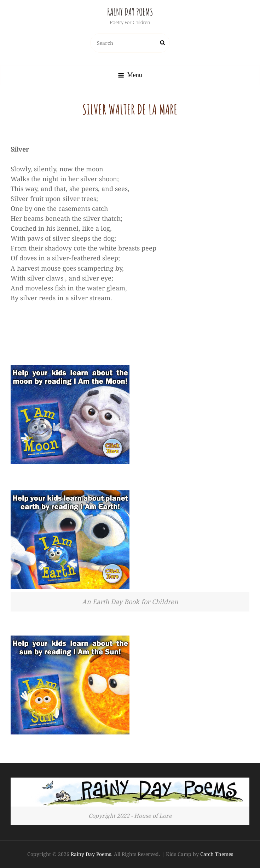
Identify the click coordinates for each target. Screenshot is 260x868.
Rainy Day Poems (130, 12)
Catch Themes (217, 854)
